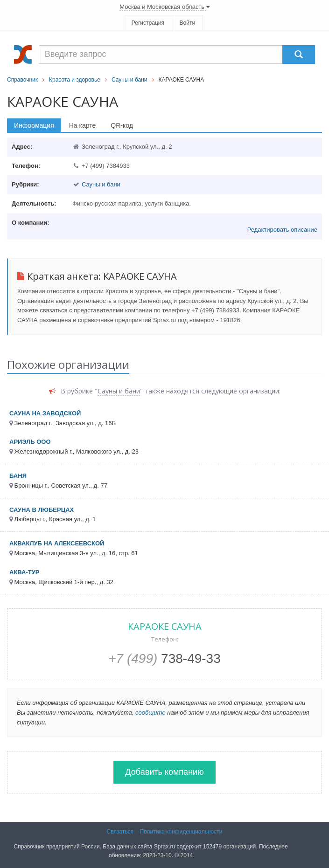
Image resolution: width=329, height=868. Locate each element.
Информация (34, 125)
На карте (83, 125)
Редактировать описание (282, 230)
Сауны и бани (129, 80)
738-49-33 (164, 658)
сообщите (150, 713)
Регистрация (148, 23)
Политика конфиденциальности (181, 832)
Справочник (22, 80)
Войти (188, 23)
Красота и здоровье (75, 80)
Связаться (120, 832)
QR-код (122, 125)
